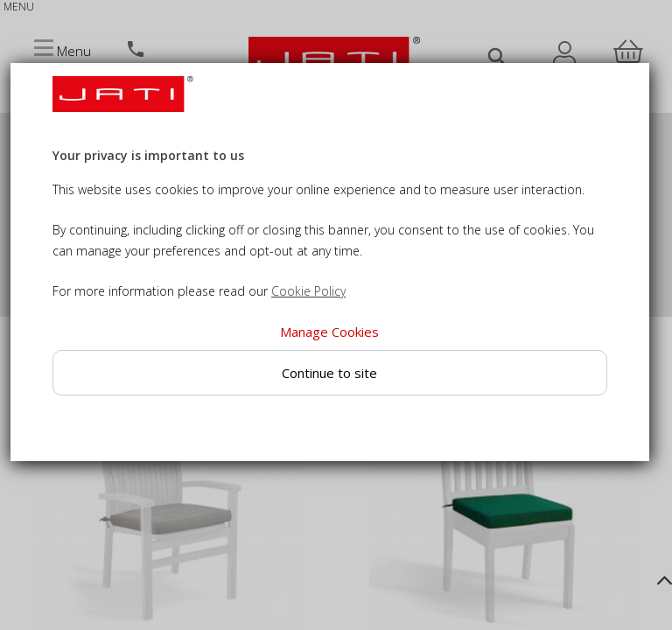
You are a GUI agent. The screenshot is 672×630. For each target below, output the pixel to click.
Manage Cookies (329, 332)
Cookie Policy (308, 291)
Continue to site (329, 373)
